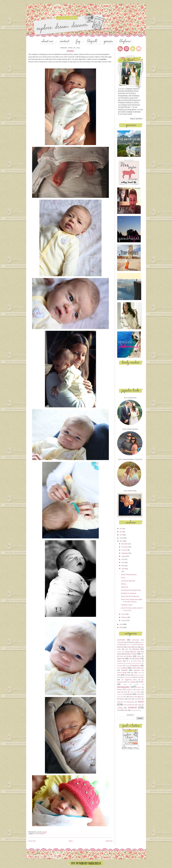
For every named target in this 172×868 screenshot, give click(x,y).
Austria (119, 642)
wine (119, 710)
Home (71, 841)
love (119, 675)
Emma (123, 578)
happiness (136, 665)
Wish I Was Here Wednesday (130, 596)
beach (142, 645)
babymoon (141, 642)
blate (136, 647)
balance (128, 645)
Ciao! (123, 571)
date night (137, 652)
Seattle (119, 697)
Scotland (139, 694)
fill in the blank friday (134, 661)
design (119, 654)
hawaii (119, 668)
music (124, 677)
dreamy (129, 656)
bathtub (135, 645)
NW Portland (139, 677)
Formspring (120, 663)
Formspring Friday (131, 663)
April (123, 569)
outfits (141, 682)
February (124, 617)
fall (130, 659)
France (140, 663)
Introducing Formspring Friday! (131, 590)
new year (130, 677)
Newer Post (32, 841)
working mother (135, 710)
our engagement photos (129, 680)
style (130, 699)
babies (133, 642)
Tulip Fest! (124, 587)
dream (121, 656)
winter (126, 710)
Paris (125, 684)
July (123, 559)
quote (125, 692)
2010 (121, 624)
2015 (121, 529)
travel (141, 701)
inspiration (137, 670)
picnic (139, 687)
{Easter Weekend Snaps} (129, 574)
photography (40, 834)
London (140, 673)
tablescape (120, 702)
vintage (139, 705)
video (133, 705)
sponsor (122, 699)
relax (139, 692)
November (125, 547)
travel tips (126, 705)
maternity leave (138, 675)
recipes (132, 692)
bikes (122, 647)
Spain (142, 697)
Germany (120, 666)
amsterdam (121, 640)
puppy (119, 692)
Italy (132, 673)
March (124, 614)
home (142, 668)
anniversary (136, 640)
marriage (127, 675)
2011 (121, 541)
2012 (121, 538)
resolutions (120, 694)
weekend (132, 707)
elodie (139, 656)
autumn (126, 642)
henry (125, 668)
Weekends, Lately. (127, 605)
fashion (120, 661)
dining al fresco (131, 654)
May (123, 566)
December (125, 544)
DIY (142, 654)
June (123, 562)
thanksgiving (130, 702)
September (125, 553)
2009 (121, 627)
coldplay (119, 652)
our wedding (131, 682)
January (124, 620)
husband (124, 670)
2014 (121, 532)
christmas (136, 649)
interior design (122, 673)
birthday (129, 647)
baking (121, 645)
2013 (121, 535)
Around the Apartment (128, 581)
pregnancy (130, 690)
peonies (137, 684)
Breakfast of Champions (129, 593)
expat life (121, 658)
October (124, 550)
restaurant (129, 694)
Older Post (109, 841)
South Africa (133, 697)
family (137, 658)
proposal (139, 690)
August (124, 556)
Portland (120, 690)
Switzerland (138, 699)
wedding (120, 708)
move (119, 677)
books (127, 649)
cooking (127, 652)
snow (125, 697)
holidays (134, 668)
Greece (127, 666)
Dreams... (124, 584)
